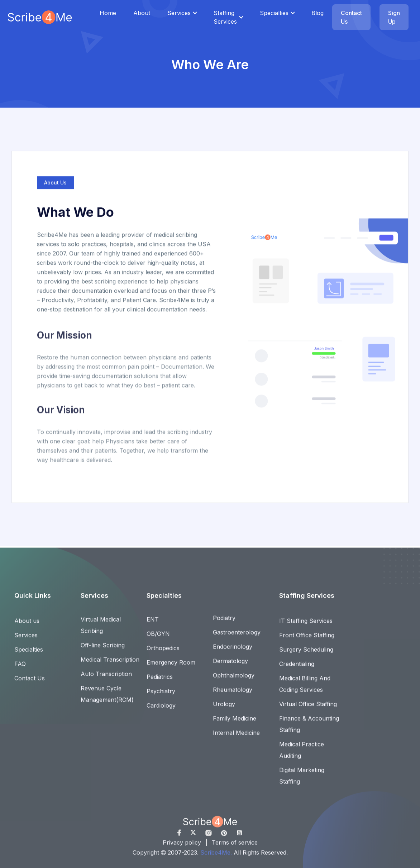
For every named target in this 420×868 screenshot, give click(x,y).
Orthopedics (163, 652)
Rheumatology (233, 694)
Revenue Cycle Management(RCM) (107, 698)
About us (27, 625)
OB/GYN (158, 638)
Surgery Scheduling (306, 654)
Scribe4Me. (217, 857)
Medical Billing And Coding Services (305, 688)
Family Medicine (235, 722)
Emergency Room (171, 666)
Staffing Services (225, 17)
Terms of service (235, 846)
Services (179, 13)
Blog (318, 13)
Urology (224, 708)
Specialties (274, 13)
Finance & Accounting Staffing (309, 728)
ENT (153, 623)
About (142, 13)
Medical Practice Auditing (302, 754)
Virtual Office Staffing (308, 708)
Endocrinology (233, 651)
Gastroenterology (237, 636)
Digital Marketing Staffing (302, 780)
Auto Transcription (106, 678)
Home (108, 13)
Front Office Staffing (307, 639)
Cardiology (161, 709)
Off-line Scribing (103, 649)
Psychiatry (161, 695)
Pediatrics (160, 681)
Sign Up (394, 17)
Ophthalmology (234, 679)
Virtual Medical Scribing (101, 629)
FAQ (20, 668)
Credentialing (297, 668)
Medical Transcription (110, 664)
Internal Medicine (236, 737)
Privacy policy (182, 846)
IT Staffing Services (306, 625)
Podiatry (224, 622)
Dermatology (230, 665)
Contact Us (351, 17)
